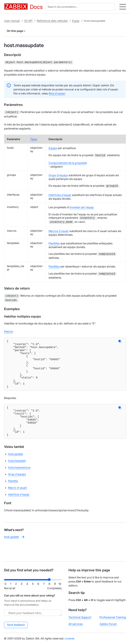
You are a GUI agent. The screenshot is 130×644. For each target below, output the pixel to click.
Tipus (34, 138)
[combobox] (81, 7)
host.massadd (17, 477)
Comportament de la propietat (68, 162)
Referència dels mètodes (52, 21)
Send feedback (16, 625)
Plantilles (54, 243)
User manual (12, 21)
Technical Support (80, 617)
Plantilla (13, 497)
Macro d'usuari (18, 504)
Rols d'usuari (57, 93)
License (70, 638)
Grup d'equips (17, 490)
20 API (28, 21)
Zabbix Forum (108, 624)
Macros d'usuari (59, 230)
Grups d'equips (58, 175)
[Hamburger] (123, 7)
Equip (76, 21)
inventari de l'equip (82, 207)
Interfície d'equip (19, 511)
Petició (8, 330)
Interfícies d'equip (60, 194)
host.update (16, 470)
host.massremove (19, 484)
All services (76, 624)
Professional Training (113, 617)
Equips (53, 147)
